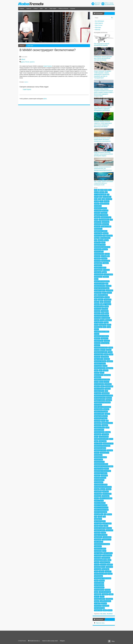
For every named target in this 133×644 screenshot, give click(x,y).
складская (97, 533)
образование (106, 393)
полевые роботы (99, 430)
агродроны (104, 213)
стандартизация (107, 555)
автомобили (98, 206)
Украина (102, 581)
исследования (106, 318)
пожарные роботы (99, 428)
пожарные (105, 425)
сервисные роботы (100, 530)
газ (108, 256)
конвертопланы (99, 341)
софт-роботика (99, 542)
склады (103, 533)
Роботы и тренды (109, 3)
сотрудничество (106, 540)
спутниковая (98, 555)
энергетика (106, 606)
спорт (104, 551)
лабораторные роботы (101, 352)
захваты (101, 300)
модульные (110, 368)
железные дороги (103, 295)
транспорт (108, 571)
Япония (110, 610)
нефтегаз (97, 386)
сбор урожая (98, 524)
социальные (98, 546)
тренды (110, 574)
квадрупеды (103, 325)
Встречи (73, 9)
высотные (97, 256)
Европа (109, 293)
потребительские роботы (101, 439)
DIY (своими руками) (100, 195)
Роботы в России (63, 9)
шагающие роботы (100, 599)
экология (104, 603)
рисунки (103, 489)
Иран (107, 313)
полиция (108, 432)
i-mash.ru (26, 82)
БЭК (96, 240)
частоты (97, 597)
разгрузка (97, 476)
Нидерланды (109, 386)
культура (97, 350)
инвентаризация (99, 306)
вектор (106, 240)
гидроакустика (106, 261)
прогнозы (110, 450)
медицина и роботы (100, 364)
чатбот (102, 597)
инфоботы (97, 313)
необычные (108, 384)
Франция (108, 590)
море (101, 370)
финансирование (99, 587)
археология (98, 222)
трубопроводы (98, 576)
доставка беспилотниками (102, 288)
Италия (102, 320)
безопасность (98, 229)
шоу (101, 601)
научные (106, 382)
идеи (102, 302)
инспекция (105, 309)
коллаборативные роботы (102, 332)
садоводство (98, 519)
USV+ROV (109, 199)
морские (97, 373)
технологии (109, 567)
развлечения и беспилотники (102, 471)
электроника (98, 606)
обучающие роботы (100, 398)
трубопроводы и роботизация (103, 578)
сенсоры (109, 528)
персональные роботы (101, 418)
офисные (106, 409)
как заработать (99, 322)
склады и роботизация (101, 535)
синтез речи (109, 530)
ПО (107, 421)
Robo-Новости (99, 23)
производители (104, 453)
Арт (46, 9)
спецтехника (98, 551)
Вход (113, 641)
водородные (98, 249)
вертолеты (97, 243)
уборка (96, 581)
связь (101, 526)
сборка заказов (107, 524)
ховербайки (98, 594)
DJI (108, 195)
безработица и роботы (101, 231)
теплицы (97, 565)
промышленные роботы (101, 464)
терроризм (97, 567)
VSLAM (96, 201)
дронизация (109, 290)
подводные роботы (107, 423)
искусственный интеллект (102, 316)
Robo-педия (53, 9)
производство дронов (100, 457)
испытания (97, 318)
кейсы (109, 325)
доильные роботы (99, 284)
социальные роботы (100, 549)
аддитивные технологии (101, 215)
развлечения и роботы (101, 473)
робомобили (98, 492)
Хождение (105, 594)
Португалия (105, 434)
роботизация (98, 494)
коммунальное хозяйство (101, 336)
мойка (96, 370)
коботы (96, 329)
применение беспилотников (102, 446)
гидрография (98, 263)
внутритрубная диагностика (102, 247)
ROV (96, 199)
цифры (111, 594)
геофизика (97, 258)
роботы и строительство (101, 508)
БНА (104, 236)
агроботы (97, 213)
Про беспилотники (109, 4)
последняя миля (104, 437)
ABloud (23, 59)
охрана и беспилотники (101, 412)
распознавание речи (100, 478)
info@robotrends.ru (35, 641)
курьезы (103, 350)
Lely (101, 197)
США (105, 560)
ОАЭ (106, 391)
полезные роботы (99, 432)
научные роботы (99, 384)
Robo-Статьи (99, 25)
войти (45, 99)
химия (96, 592)
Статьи (36, 9)
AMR (102, 190)
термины (110, 565)
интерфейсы (105, 311)
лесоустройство (99, 354)
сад (104, 517)
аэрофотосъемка (106, 227)
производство (98, 455)
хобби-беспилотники (105, 592)
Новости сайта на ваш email (50, 641)
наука (101, 382)
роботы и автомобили (106, 498)
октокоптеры (98, 405)
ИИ (101, 304)
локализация (105, 357)
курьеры (109, 350)
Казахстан (108, 320)
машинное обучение (100, 361)
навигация (107, 375)
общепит (109, 398)
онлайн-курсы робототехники (103, 407)
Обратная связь (100, 623)
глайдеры (106, 263)
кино (104, 327)
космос (111, 348)
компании (97, 338)
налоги (96, 382)
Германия (104, 258)
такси (109, 560)
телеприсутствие (105, 562)
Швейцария (109, 599)
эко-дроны (97, 603)
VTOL (101, 201)
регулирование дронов (101, 485)
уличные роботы (99, 583)
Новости (29, 9)
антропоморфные (104, 220)
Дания (96, 279)
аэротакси (97, 227)
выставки (104, 256)
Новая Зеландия (99, 389)
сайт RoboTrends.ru (100, 521)
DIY (106, 192)
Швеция (97, 601)
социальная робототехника (102, 544)
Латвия (110, 352)
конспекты (97, 343)
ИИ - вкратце (107, 304)
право (96, 441)
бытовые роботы (105, 238)
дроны (23, 62)
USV (103, 199)
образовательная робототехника (103, 396)
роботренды (106, 496)
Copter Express (48, 66)
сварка (96, 526)
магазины (107, 359)
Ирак (103, 313)
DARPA (102, 192)
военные (105, 249)
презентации (103, 441)
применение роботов (100, 450)
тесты (103, 567)
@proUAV (97, 4)
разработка (104, 476)
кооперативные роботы (101, 348)
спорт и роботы (108, 553)
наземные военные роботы (102, 380)
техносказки (98, 569)
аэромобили (98, 224)
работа (106, 469)
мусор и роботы (99, 375)
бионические (98, 236)
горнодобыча (98, 265)
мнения (105, 366)
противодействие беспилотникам (104, 466)
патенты (105, 416)
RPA (100, 199)
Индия (106, 306)
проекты (32, 62)
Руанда (100, 517)
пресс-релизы (98, 444)
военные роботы (99, 254)
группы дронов (108, 274)
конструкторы (105, 343)
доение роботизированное (102, 281)
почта (111, 439)
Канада (106, 322)
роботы (97, 498)
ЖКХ (96, 300)
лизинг (106, 354)
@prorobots (98, 3)
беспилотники (98, 233)
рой (105, 514)
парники (107, 414)
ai (99, 190)
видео (103, 243)
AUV (110, 190)
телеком (97, 562)
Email (105, 614)
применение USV (108, 444)
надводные (98, 377)
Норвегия (108, 389)
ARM (106, 190)
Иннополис (98, 309)
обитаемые (98, 393)
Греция (104, 272)
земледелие (108, 300)
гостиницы (106, 270)
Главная (22, 9)
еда (95, 295)
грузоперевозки (99, 274)
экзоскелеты (107, 601)
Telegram (110, 614)
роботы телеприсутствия (101, 510)
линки (111, 354)
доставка (108, 286)
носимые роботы (99, 391)
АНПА (96, 220)
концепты (97, 345)
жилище (107, 297)
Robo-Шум (30, 46)
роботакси (105, 492)
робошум (97, 514)
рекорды (97, 489)
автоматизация (105, 204)
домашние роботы (100, 286)
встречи (107, 254)
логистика (97, 357)
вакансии (101, 240)
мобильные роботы (100, 368)
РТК (96, 517)
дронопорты (98, 293)
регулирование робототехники (103, 487)
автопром (105, 211)
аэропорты (106, 224)
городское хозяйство (100, 268)
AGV (96, 190)
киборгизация (98, 327)
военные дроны (99, 252)
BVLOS (96, 192)
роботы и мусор (99, 501)
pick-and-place (107, 197)
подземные (98, 425)
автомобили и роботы (100, 208)
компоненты (104, 338)
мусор (102, 373)
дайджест (106, 277)
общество (109, 400)
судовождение (98, 560)
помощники (98, 434)
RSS (101, 614)
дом (107, 284)
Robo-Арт (98, 30)
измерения (107, 302)
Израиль (97, 304)
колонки (97, 334)
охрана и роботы (99, 414)
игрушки (97, 302)
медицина (110, 361)
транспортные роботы (101, 574)
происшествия (98, 460)
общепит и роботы (100, 400)
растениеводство (99, 480)
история (97, 320)
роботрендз (98, 496)
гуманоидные (98, 277)
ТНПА (96, 571)
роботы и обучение (100, 503)
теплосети (103, 565)
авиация (97, 204)
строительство (106, 558)
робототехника (107, 494)
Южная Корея (98, 610)
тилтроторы (106, 569)
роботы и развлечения (101, 505)
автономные (98, 211)
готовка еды (98, 272)
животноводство (99, 297)
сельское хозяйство (100, 528)
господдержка (98, 270)
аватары (107, 201)
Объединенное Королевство (102, 402)
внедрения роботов (100, 245)
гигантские (97, 261)
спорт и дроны (98, 553)
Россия (27, 62)
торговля (101, 571)
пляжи (103, 421)
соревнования (107, 537)
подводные (98, 423)
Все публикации (99, 21)
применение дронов (100, 448)
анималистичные (106, 217)
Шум (41, 9)
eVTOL (96, 197)
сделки (106, 526)
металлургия (98, 366)
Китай (109, 327)
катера (96, 325)
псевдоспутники (99, 469)
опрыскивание (98, 409)
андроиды (97, 217)
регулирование (99, 482)
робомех (109, 489)
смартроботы (98, 537)
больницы (109, 236)
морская (106, 370)
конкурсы (107, 341)
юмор (105, 610)
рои (102, 514)
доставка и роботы (100, 290)
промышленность (99, 462)
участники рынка (99, 585)
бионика (106, 233)
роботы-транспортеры (101, 512)
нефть (103, 386)
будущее (97, 238)
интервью (97, 311)
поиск (107, 428)
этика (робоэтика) (99, 608)
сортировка (98, 540)
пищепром (97, 421)
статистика (97, 558)
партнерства (98, 416)
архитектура (106, 222)
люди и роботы (99, 359)
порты (96, 437)
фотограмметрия (99, 590)
